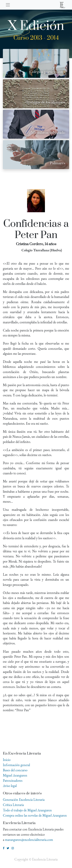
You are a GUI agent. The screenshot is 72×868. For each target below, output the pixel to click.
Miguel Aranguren (15, 775)
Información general (16, 765)
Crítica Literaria (13, 805)
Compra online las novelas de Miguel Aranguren (35, 815)
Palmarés (58, 163)
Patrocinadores (13, 780)
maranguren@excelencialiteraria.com (29, 840)
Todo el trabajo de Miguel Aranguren (27, 810)
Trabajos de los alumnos (46, 102)
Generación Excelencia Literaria (24, 800)
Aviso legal (10, 786)
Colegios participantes (47, 72)
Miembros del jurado (48, 133)
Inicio (7, 760)
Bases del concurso (15, 770)
